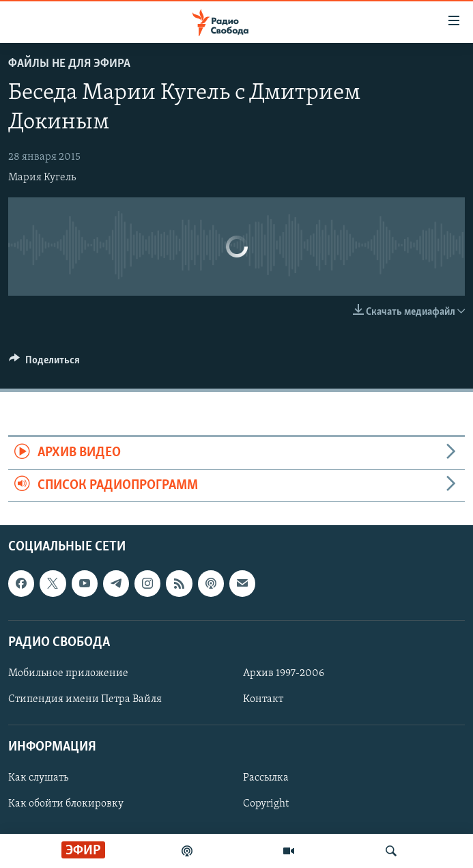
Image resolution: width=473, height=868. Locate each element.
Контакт (263, 699)
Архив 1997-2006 (284, 673)
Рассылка (266, 779)
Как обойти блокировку (66, 804)
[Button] (44, 363)
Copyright (266, 804)
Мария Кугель (42, 178)
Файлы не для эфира (69, 64)
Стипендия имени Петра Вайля (85, 699)
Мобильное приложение (68, 673)
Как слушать (38, 779)
